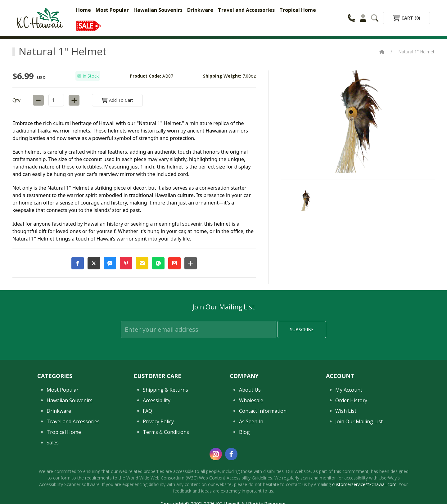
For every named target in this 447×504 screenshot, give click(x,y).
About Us (250, 390)
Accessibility (157, 400)
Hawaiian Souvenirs (158, 10)
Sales (53, 443)
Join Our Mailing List (359, 421)
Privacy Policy (158, 421)
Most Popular (112, 10)
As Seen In (251, 421)
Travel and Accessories (246, 10)
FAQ (147, 411)
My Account (349, 390)
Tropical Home (298, 10)
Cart (406, 18)
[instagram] (216, 454)
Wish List (346, 411)
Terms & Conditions (166, 432)
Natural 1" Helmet (416, 52)
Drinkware (200, 10)
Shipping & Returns (165, 390)
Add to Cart (117, 100)
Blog (244, 432)
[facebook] (231, 454)
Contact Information (263, 411)
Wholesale (251, 400)
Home (84, 10)
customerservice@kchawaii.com (364, 484)
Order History (351, 400)
